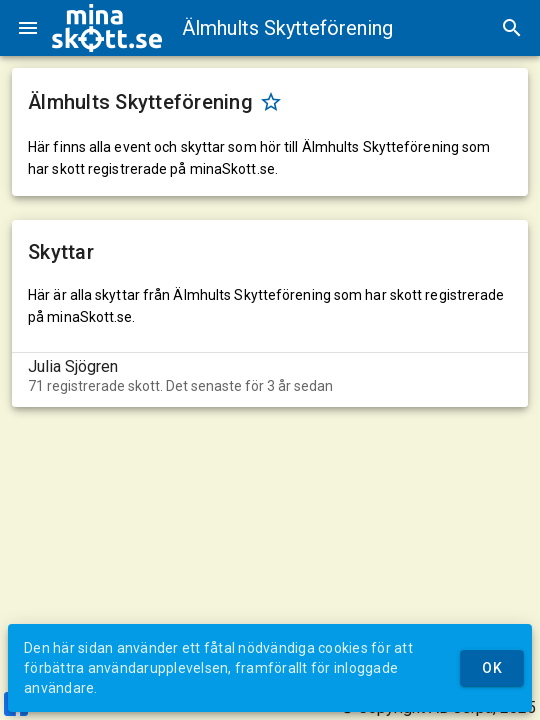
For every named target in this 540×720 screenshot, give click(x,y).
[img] (107, 28)
